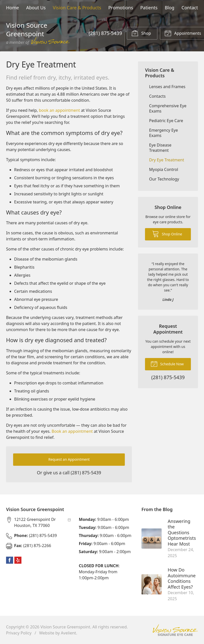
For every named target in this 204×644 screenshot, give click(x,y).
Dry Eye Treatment (167, 160)
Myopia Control (164, 169)
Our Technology (164, 179)
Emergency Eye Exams (163, 133)
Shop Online (167, 234)
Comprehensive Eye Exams (168, 108)
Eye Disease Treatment (160, 148)
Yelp (18, 560)
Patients (149, 8)
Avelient (68, 633)
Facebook (10, 560)
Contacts (157, 96)
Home (12, 8)
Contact (190, 8)
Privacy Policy (19, 633)
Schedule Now (167, 364)
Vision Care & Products (77, 8)
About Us (36, 8)
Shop (141, 33)
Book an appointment (72, 431)
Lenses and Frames (167, 87)
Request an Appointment (69, 459)
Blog (169, 8)
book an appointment (59, 110)
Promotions (121, 8)
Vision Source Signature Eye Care (175, 630)
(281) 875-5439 (105, 33)
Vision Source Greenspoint (65, 627)
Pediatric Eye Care (166, 121)
